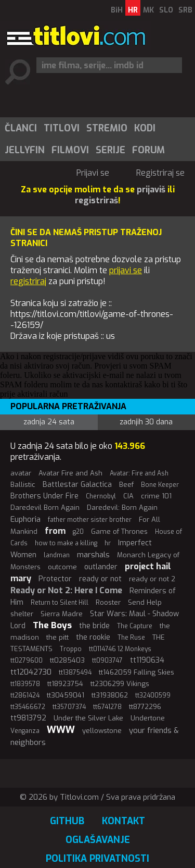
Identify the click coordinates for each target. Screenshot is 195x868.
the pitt (57, 637)
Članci (21, 128)
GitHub (67, 821)
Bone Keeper (160, 485)
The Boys (52, 625)
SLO (166, 10)
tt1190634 (147, 660)
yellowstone (102, 731)
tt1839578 (25, 684)
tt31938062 (110, 695)
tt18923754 (65, 684)
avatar (21, 473)
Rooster (108, 602)
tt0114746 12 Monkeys (120, 649)
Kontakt (123, 821)
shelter (22, 614)
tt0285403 (67, 660)
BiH (117, 10)
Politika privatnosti (97, 859)
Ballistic (23, 485)
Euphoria (25, 519)
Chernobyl (101, 496)
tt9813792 (28, 718)
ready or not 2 (152, 579)
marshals (93, 555)
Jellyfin (25, 150)
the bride (94, 626)
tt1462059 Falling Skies (136, 672)
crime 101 (156, 496)
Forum (148, 150)
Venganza (25, 731)
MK (148, 10)
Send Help (145, 602)
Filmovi (70, 150)
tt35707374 (69, 707)
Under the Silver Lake (88, 718)
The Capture (135, 626)
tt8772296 (145, 707)
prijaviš (151, 190)
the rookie (93, 637)
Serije (110, 150)
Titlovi (62, 128)
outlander (101, 567)
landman (57, 555)
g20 (78, 532)
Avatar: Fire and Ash (139, 473)
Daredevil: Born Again (122, 508)
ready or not (100, 579)
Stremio (107, 128)
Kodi (145, 128)
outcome (62, 567)
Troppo (71, 649)
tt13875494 (75, 673)
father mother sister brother (90, 520)
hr (108, 543)
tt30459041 (66, 695)
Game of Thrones (119, 531)
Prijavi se (93, 173)
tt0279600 (27, 661)
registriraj (28, 281)
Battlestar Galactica (77, 485)
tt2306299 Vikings (120, 684)
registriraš (96, 200)
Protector (55, 579)
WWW (61, 730)
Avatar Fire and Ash (70, 473)
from (55, 531)
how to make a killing (66, 543)
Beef (126, 485)
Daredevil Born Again (45, 508)
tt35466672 (28, 707)
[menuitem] (20, 128)
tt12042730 (31, 672)
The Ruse (131, 638)
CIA (128, 496)
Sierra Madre (62, 614)
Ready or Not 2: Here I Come (66, 590)
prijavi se (126, 270)
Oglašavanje (98, 840)
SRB (185, 10)
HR (133, 10)
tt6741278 (107, 707)
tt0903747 (107, 661)
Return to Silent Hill (60, 603)
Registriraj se (160, 173)
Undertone (148, 718)
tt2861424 (25, 695)
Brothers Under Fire (44, 496)
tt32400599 (153, 695)
